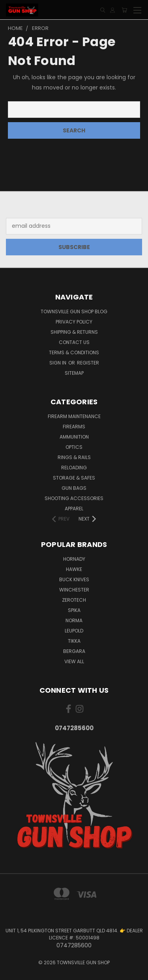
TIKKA (74, 641)
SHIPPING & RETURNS (74, 332)
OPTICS (74, 447)
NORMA (74, 620)
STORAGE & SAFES (74, 478)
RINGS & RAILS (74, 457)
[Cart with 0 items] (124, 10)
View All (74, 661)
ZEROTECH (74, 600)
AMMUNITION (74, 437)
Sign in (58, 363)
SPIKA (74, 610)
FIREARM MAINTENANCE (74, 416)
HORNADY (74, 559)
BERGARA (74, 651)
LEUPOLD (74, 631)
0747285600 (74, 728)
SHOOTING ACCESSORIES (74, 498)
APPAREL (74, 509)
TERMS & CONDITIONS (74, 352)
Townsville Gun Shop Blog (74, 311)
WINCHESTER (74, 590)
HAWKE (74, 569)
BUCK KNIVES (74, 579)
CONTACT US (74, 342)
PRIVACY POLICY (74, 322)
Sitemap (74, 373)
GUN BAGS (74, 488)
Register (88, 363)
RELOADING (74, 468)
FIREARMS (74, 427)
